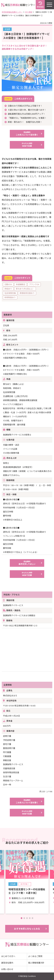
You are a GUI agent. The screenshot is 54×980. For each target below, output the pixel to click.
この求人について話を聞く (27, 134)
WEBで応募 (27, 145)
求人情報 (29, 12)
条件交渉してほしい (27, 563)
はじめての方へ (8, 956)
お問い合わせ (7, 969)
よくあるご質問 (35, 956)
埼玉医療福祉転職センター (12, 12)
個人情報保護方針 (36, 963)
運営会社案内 (7, 963)
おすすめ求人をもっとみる (27, 929)
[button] (22, 918)
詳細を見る (27, 882)
